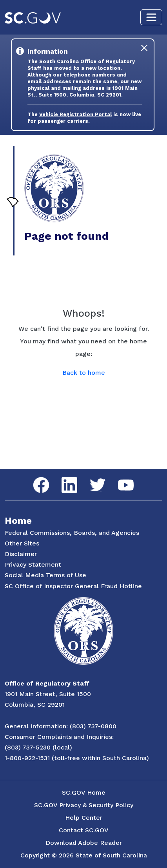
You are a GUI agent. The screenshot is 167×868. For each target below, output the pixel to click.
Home (18, 521)
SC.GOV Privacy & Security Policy (84, 805)
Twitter (91, 479)
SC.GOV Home (84, 792)
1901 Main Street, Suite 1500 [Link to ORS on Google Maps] (48, 694)
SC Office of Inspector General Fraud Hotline (73, 586)
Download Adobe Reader (84, 843)
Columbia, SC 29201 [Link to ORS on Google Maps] (35, 705)
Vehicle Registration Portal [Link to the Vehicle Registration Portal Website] (75, 114)
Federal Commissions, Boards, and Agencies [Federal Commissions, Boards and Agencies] (72, 533)
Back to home (84, 373)
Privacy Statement (33, 564)
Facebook (35, 477)
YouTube (119, 480)
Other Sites (22, 543)
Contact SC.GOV (84, 830)
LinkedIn (63, 477)
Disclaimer (21, 554)
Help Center (84, 818)
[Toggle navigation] (151, 17)
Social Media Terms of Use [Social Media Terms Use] (45, 575)
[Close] (144, 48)
